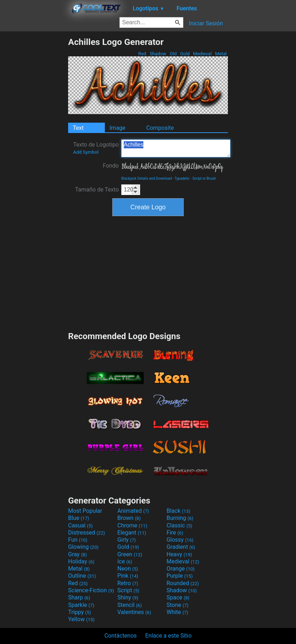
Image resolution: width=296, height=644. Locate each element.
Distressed (86, 533)
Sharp (79, 597)
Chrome (132, 525)
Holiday (81, 561)
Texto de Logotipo (96, 148)
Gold (185, 54)
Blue (79, 518)
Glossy (180, 540)
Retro (128, 583)
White (177, 612)
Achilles (176, 148)
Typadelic (182, 178)
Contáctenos (121, 636)
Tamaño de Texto (97, 190)
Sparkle (81, 605)
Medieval (202, 54)
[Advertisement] (34, 144)
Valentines (134, 612)
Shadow (158, 54)
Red (142, 54)
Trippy (80, 612)
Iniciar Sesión (206, 23)
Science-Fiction (91, 590)
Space (178, 597)
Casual (80, 525)
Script (128, 590)
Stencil (129, 605)
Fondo (111, 166)
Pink (128, 576)
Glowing (83, 547)
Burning (180, 518)
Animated (133, 511)
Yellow (81, 619)
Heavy (179, 554)
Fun (78, 540)
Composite (160, 128)
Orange (181, 569)
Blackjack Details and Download (147, 178)
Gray (77, 554)
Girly (127, 540)
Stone (177, 605)
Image (118, 128)
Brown (129, 518)
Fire (175, 533)
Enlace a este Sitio (168, 636)
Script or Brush (204, 178)
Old (173, 54)
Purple (180, 576)
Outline (82, 576)
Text (78, 128)
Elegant (132, 533)
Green (130, 554)
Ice (125, 561)
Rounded (183, 583)
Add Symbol (86, 152)
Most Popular (85, 511)
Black (178, 511)
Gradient (181, 547)
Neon (128, 569)
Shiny (128, 597)
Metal (221, 54)
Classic (179, 525)
